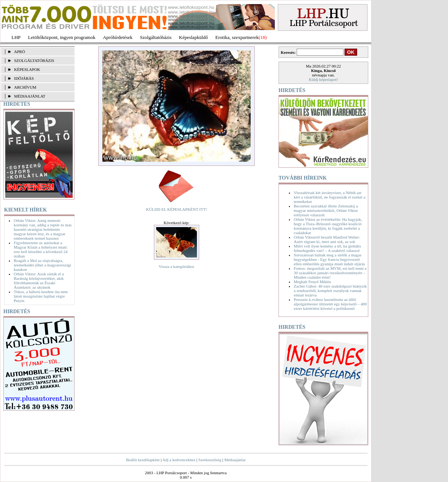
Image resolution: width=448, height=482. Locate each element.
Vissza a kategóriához (177, 266)
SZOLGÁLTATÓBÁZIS (34, 60)
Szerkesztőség (210, 460)
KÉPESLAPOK (27, 69)
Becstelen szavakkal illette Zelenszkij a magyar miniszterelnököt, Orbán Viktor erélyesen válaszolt (326, 210)
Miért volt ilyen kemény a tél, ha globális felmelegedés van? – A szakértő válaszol (327, 248)
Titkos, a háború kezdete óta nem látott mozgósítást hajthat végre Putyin (41, 296)
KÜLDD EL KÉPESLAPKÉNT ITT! (177, 209)
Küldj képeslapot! (324, 79)
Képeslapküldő (194, 37)
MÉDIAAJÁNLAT (30, 96)
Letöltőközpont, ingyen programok (62, 37)
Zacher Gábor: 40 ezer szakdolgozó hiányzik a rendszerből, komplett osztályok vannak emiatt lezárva (330, 291)
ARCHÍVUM (25, 87)
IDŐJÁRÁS (24, 78)
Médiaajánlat (235, 460)
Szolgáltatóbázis (156, 37)
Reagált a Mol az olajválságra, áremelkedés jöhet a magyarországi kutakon (42, 265)
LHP (16, 37)
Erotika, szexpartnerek (237, 37)
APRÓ (19, 52)
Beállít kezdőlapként (143, 460)
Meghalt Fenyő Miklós (312, 282)
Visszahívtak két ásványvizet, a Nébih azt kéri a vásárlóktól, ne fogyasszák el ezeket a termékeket (330, 197)
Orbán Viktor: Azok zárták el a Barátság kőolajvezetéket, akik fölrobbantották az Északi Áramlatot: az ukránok (39, 281)
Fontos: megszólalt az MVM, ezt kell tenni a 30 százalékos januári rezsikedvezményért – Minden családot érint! (330, 273)
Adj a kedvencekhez (179, 460)
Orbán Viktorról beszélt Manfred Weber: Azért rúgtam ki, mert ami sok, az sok (327, 239)
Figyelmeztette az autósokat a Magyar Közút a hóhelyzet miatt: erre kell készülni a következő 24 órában (41, 249)
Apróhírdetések (118, 37)
